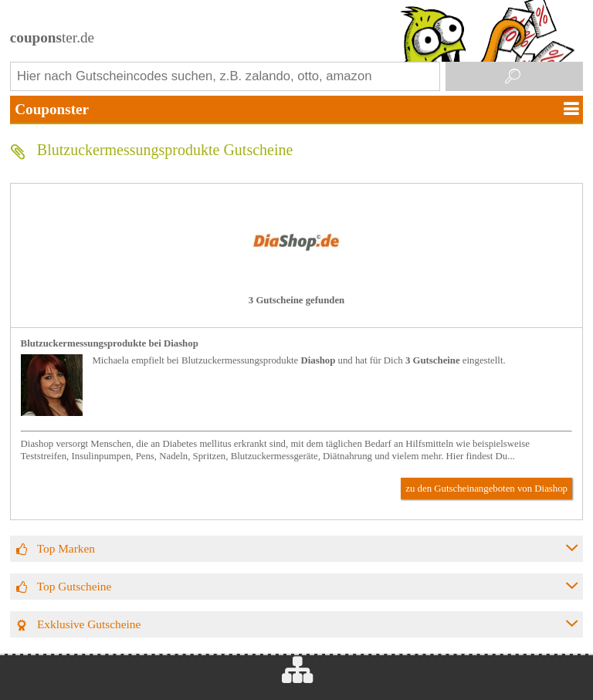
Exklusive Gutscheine (89, 624)
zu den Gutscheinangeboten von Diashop (486, 489)
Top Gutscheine (75, 586)
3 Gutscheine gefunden (296, 300)
